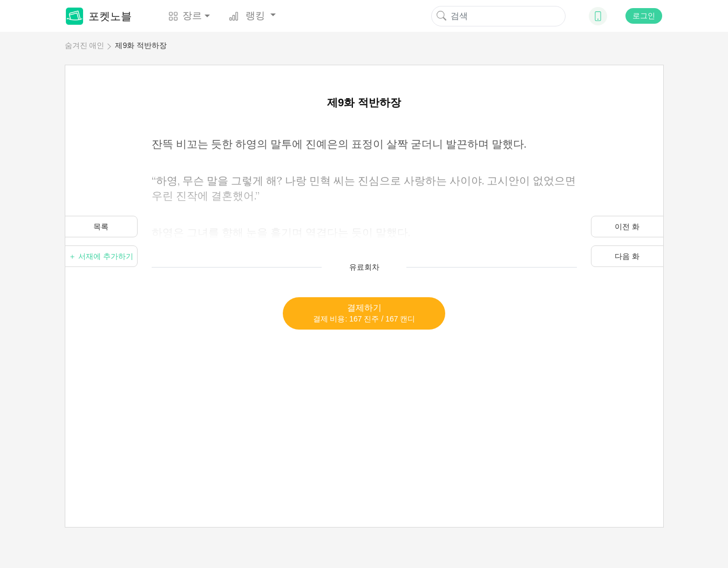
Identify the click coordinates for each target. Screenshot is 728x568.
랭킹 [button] (248, 16)
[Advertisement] (364, 405)
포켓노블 (99, 16)
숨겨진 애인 (85, 45)
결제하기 (364, 313)
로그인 (644, 16)
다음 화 (627, 256)
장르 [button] (185, 16)
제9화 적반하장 (141, 45)
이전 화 (627, 227)
